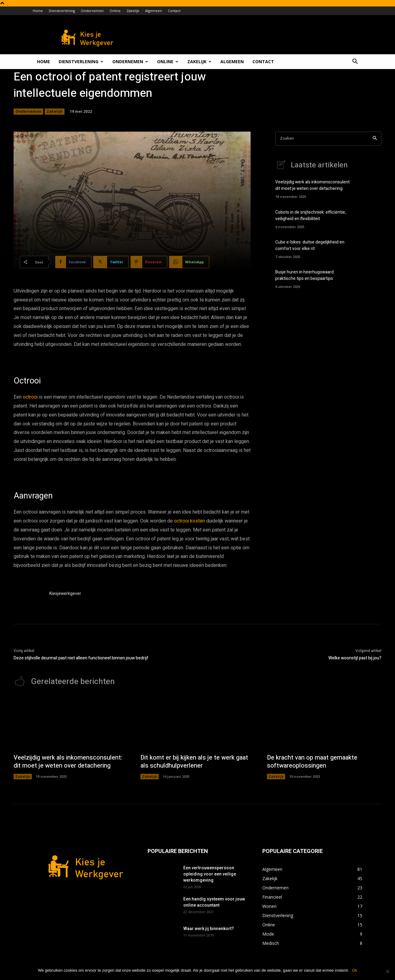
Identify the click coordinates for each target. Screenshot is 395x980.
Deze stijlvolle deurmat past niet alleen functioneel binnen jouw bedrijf (81, 658)
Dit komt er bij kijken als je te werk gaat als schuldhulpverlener (194, 762)
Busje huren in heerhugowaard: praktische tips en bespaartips (305, 275)
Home (38, 11)
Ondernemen (92, 11)
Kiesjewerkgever (65, 594)
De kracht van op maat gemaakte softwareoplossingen (312, 762)
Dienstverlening (62, 11)
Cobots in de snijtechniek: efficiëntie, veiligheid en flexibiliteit (311, 215)
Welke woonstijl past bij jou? (355, 658)
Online (115, 11)
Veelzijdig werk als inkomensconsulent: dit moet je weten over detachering (313, 185)
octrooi (30, 397)
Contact (174, 11)
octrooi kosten (189, 521)
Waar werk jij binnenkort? (209, 929)
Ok (355, 970)
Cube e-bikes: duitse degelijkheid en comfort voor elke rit (310, 245)
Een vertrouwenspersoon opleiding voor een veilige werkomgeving (210, 874)
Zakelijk (133, 11)
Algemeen (154, 11)
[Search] (375, 139)
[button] (355, 62)
